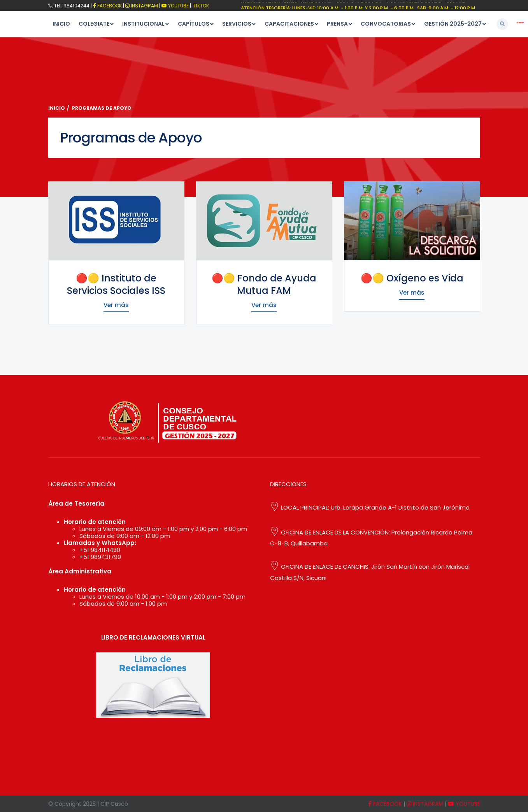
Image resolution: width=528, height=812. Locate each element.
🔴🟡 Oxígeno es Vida (412, 278)
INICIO (61, 24)
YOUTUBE (464, 804)
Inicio (57, 108)
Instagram (142, 6)
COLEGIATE (94, 24)
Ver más (116, 305)
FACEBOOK (107, 6)
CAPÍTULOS (194, 24)
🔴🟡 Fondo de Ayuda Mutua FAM (264, 284)
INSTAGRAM (425, 804)
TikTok (201, 6)
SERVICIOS (237, 24)
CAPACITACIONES (289, 24)
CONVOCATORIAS (386, 24)
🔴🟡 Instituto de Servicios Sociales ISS (116, 284)
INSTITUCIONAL (143, 24)
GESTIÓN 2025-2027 (453, 24)
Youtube (175, 6)
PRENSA (337, 24)
